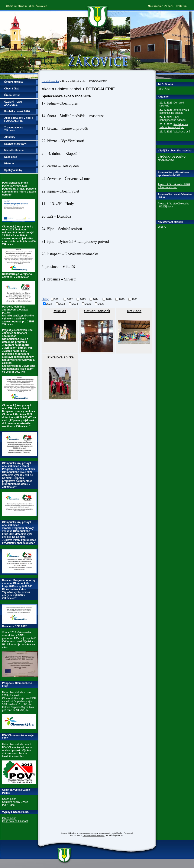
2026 (101, 304)
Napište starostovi (15, 144)
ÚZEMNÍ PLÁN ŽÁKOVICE (13, 103)
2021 (135, 299)
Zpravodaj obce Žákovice (14, 129)
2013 (83, 299)
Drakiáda (134, 311)
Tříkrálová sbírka (60, 357)
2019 (109, 299)
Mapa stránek (105, 833)
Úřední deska (12, 95)
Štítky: (45, 299)
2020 (122, 299)
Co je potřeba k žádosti (15, 821)
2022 (49, 304)
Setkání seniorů (97, 311)
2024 (75, 304)
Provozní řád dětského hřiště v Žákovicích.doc (174, 186)
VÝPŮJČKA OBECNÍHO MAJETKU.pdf (172, 158)
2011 (57, 299)
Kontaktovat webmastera (87, 833)
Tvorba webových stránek (94, 835)
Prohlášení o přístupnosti (122, 833)
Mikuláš (60, 311)
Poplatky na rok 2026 (17, 111)
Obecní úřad (12, 89)
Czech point (9, 799)
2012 (70, 299)
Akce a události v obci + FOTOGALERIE (19, 119)
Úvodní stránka (50, 81)
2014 (96, 299)
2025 (88, 304)
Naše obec (11, 157)
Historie (9, 164)
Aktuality (10, 137)
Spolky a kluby (13, 170)
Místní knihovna (14, 150)
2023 (62, 304)
